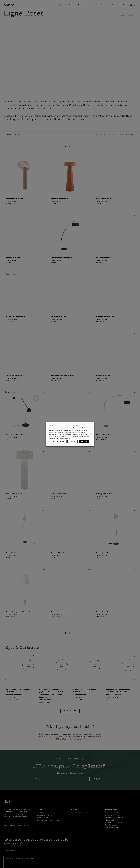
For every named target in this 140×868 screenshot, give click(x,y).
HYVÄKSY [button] (84, 441)
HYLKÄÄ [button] (73, 441)
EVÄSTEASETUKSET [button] (58, 441)
